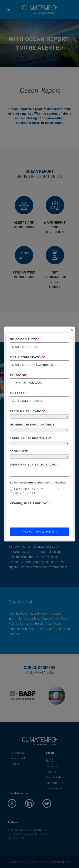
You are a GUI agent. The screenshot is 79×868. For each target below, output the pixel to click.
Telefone (19, 375)
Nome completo (24, 339)
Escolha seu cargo (28, 411)
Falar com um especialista (39, 532)
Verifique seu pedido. (30, 503)
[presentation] (39, 514)
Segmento (19, 451)
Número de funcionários (33, 425)
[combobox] (16, 383)
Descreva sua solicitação (34, 465)
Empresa (18, 393)
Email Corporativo (28, 357)
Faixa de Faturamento (31, 438)
